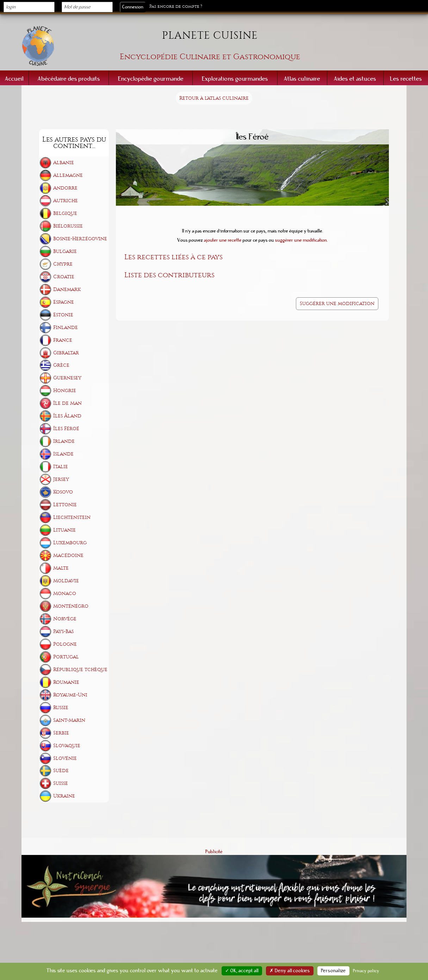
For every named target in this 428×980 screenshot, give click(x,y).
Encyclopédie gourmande (151, 79)
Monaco (65, 593)
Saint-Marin (69, 720)
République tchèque (80, 669)
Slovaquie (67, 746)
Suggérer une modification (337, 303)
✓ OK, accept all (242, 971)
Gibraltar (66, 353)
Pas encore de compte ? (176, 7)
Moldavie (66, 581)
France (63, 340)
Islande (63, 454)
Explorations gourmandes (235, 79)
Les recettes (406, 79)
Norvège (65, 619)
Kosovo (63, 492)
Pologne (65, 644)
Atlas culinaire (302, 79)
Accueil (14, 79)
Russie (61, 708)
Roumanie (66, 682)
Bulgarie (65, 251)
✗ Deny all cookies (290, 971)
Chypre (63, 264)
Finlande (66, 327)
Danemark (67, 289)
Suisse (61, 783)
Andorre (65, 188)
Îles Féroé (66, 429)
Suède (61, 771)
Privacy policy (366, 971)
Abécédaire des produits (69, 79)
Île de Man (67, 403)
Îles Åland (67, 416)
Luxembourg (70, 543)
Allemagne (68, 175)
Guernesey (67, 378)
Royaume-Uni (70, 695)
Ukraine (64, 796)
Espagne (64, 302)
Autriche (66, 201)
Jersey (61, 479)
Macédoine (68, 555)
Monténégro (71, 606)
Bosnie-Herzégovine (80, 239)
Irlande (64, 441)
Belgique (65, 213)
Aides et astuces (355, 79)
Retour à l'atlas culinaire (214, 98)
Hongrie (65, 390)
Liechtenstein (72, 517)
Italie (61, 467)
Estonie (63, 315)
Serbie (61, 733)
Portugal (66, 657)
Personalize (333, 971)
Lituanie (64, 530)
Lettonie (65, 505)
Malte (61, 568)
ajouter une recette (223, 240)
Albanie (64, 163)
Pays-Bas (63, 631)
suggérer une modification (301, 240)
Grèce (61, 365)
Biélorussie (68, 226)
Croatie (64, 277)
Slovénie (65, 758)
